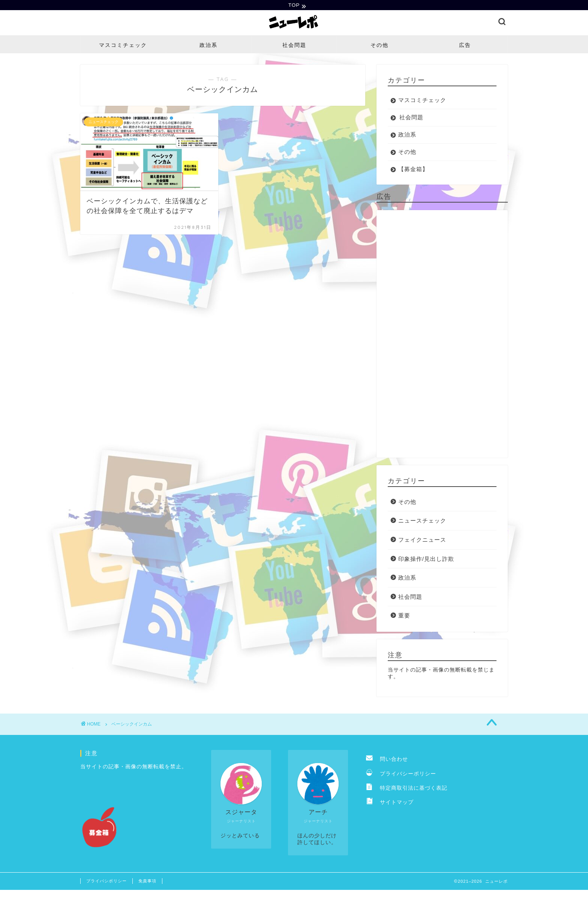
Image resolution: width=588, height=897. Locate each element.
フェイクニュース (422, 541)
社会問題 (294, 46)
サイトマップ (390, 803)
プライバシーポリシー (401, 775)
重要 (404, 617)
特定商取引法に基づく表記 (407, 789)
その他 (379, 46)
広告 (465, 46)
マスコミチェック (123, 46)
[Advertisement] (442, 335)
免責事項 (147, 882)
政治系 (208, 46)
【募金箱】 (413, 170)
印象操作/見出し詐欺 (426, 560)
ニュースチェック (422, 522)
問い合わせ (387, 760)
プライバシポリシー (106, 882)
